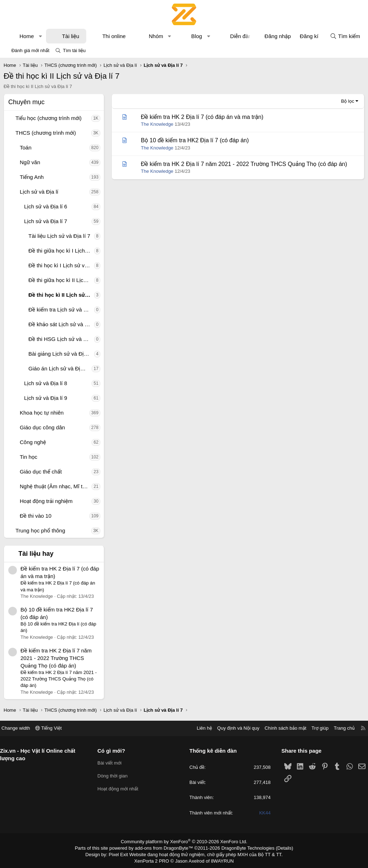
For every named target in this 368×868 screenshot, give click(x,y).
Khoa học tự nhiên (42, 413)
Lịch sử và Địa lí (39, 192)
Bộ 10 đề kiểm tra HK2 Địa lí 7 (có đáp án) (195, 140)
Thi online (114, 36)
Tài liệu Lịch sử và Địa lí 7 (59, 236)
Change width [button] (21, 728)
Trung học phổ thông (40, 530)
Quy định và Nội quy (233, 728)
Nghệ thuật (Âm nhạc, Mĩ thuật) (56, 486)
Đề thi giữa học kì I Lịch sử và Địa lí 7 (61, 251)
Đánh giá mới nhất (31, 50)
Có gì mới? (114, 751)
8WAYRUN (219, 859)
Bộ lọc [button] (348, 101)
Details (277, 848)
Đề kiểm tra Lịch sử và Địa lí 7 (61, 310)
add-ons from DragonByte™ (165, 848)
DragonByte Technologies (243, 848)
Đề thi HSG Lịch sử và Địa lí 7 (61, 339)
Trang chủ (339, 728)
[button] (40, 36)
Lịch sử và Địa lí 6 (46, 206)
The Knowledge (157, 124)
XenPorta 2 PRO (154, 859)
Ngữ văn (30, 162)
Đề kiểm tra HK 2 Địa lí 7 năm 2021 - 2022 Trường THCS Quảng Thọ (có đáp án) (56, 658)
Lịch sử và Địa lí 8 (46, 383)
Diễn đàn (241, 36)
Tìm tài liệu (74, 50)
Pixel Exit (123, 853)
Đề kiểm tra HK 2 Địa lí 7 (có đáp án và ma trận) (202, 117)
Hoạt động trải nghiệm (46, 501)
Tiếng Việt (54, 728)
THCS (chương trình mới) (46, 133)
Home (27, 36)
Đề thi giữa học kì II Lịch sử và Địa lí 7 (61, 280)
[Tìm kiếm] (345, 36)
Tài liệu (70, 36)
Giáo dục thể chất (41, 472)
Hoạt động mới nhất (121, 789)
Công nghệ (33, 442)
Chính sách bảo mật (280, 728)
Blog (197, 36)
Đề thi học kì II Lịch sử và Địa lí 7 (61, 295)
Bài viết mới (112, 763)
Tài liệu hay (36, 554)
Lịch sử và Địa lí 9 (46, 398)
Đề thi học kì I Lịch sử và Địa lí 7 (61, 265)
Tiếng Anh (32, 177)
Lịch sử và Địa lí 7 (46, 221)
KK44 (262, 813)
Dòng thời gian (115, 776)
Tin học (29, 457)
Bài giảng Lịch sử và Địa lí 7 (61, 354)
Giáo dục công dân (42, 427)
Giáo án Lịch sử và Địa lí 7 (60, 368)
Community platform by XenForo (184, 841)
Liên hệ (199, 728)
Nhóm (156, 36)
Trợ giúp (315, 728)
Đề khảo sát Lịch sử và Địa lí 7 (61, 324)
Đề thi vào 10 (36, 516)
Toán (26, 147)
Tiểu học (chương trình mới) (49, 118)
